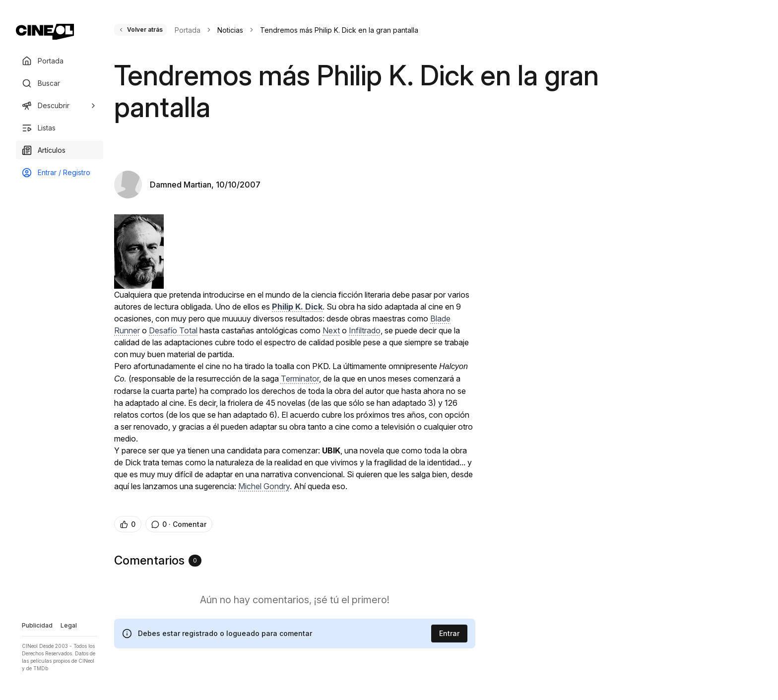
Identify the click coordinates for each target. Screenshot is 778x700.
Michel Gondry (264, 486)
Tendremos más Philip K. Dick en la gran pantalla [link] (339, 30)
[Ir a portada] (45, 32)
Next (331, 330)
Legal (69, 625)
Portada (188, 30)
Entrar (449, 633)
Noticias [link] (230, 30)
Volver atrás (140, 30)
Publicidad (37, 625)
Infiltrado (365, 330)
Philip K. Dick (297, 307)
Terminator (300, 379)
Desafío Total (173, 330)
